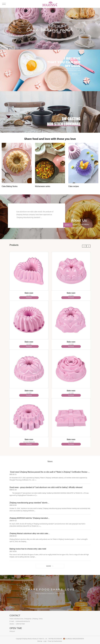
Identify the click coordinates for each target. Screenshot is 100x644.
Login (45, 641)
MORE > (65, 224)
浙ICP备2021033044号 (55, 639)
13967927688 (20, 624)
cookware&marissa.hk (23, 621)
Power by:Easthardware (55, 641)
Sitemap (40, 641)
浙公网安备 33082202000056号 (75, 639)
